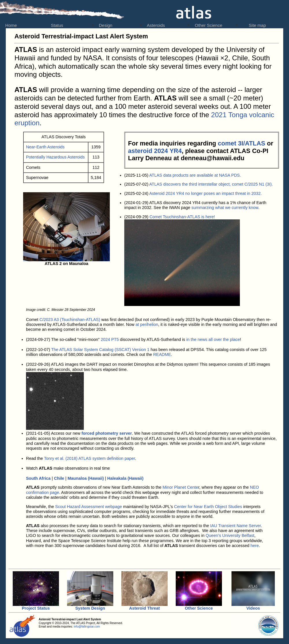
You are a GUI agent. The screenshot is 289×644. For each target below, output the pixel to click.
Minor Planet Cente (180, 487)
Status (57, 25)
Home (10, 25)
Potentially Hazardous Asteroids (55, 157)
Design (106, 25)
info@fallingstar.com (87, 627)
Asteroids (156, 25)
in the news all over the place (213, 339)
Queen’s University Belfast (230, 535)
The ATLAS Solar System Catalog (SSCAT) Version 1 (100, 350)
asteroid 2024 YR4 (155, 151)
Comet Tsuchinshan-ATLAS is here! (182, 217)
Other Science (209, 25)
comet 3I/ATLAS (242, 143)
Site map (254, 25)
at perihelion (147, 324)
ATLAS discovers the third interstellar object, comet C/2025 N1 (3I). (211, 184)
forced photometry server (107, 433)
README (162, 354)
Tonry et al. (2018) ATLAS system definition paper (89, 458)
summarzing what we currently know (225, 208)
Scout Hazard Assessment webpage (89, 507)
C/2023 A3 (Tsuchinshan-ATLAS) (70, 320)
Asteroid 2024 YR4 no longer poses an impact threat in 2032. (205, 193)
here (255, 546)
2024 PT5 (110, 339)
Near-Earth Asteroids (45, 147)
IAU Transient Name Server (235, 526)
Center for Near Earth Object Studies (208, 507)
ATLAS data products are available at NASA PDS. (195, 175)
